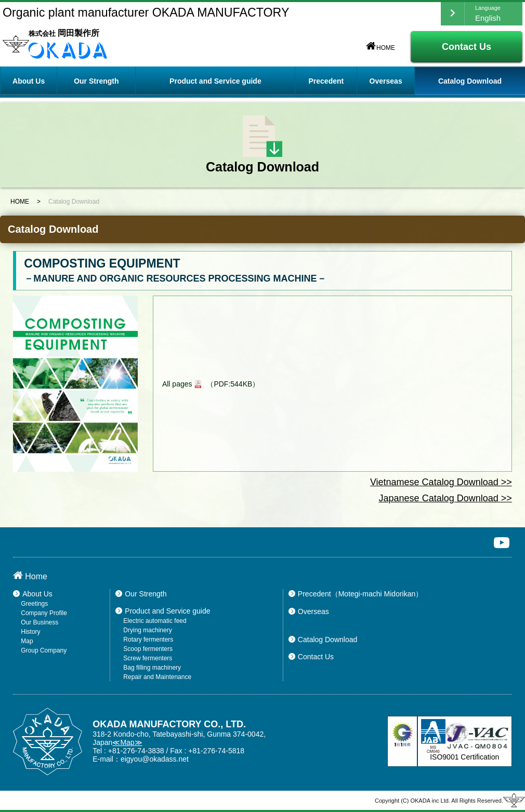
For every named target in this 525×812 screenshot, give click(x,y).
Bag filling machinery (152, 668)
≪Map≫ (127, 742)
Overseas (386, 81)
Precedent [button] (326, 81)
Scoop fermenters (148, 649)
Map (27, 641)
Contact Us (467, 47)
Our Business (40, 622)
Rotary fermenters (148, 640)
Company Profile (44, 613)
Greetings (34, 604)
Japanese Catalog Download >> (445, 498)
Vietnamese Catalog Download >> (441, 482)
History (30, 632)
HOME (380, 48)
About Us (33, 594)
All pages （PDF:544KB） (211, 384)
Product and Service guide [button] (215, 81)
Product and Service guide (163, 611)
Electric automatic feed (155, 621)
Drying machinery (147, 630)
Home (30, 576)
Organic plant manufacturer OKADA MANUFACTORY (146, 12)
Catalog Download (470, 81)
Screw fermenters (148, 658)
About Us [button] (29, 81)
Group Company (44, 650)
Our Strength (96, 81)
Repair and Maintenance (157, 677)
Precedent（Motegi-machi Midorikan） (356, 594)
